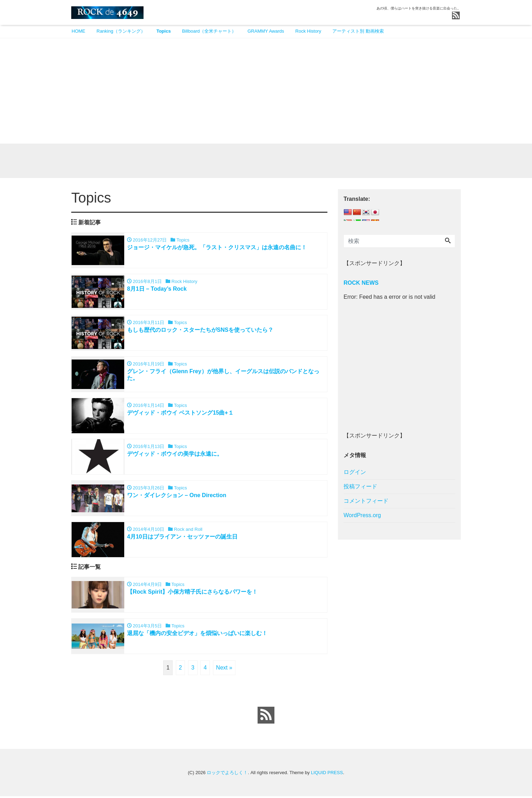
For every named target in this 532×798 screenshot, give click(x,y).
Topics (164, 31)
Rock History (308, 31)
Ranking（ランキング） (121, 31)
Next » (224, 669)
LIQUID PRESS (327, 774)
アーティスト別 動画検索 (358, 31)
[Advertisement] (266, 91)
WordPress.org (362, 516)
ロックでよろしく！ (227, 774)
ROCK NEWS (361, 283)
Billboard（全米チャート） (209, 31)
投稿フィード (360, 487)
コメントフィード (366, 502)
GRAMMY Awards (266, 31)
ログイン (355, 473)
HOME (78, 31)
